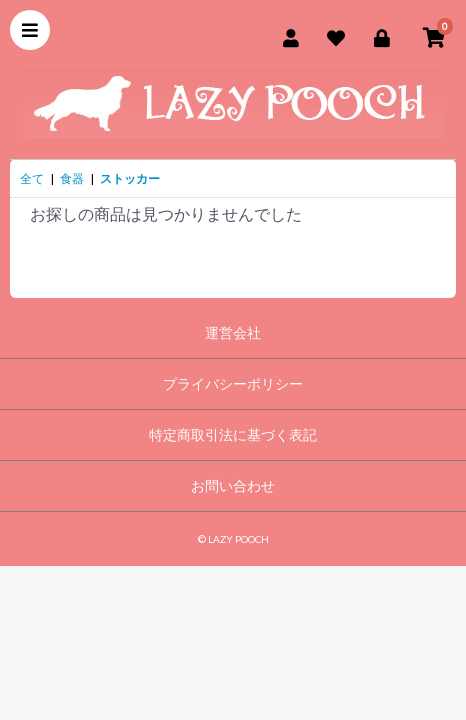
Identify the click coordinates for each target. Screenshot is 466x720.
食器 (72, 178)
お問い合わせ (233, 485)
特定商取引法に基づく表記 (233, 434)
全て (32, 178)
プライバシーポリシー (233, 383)
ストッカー (130, 178)
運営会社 (233, 332)
